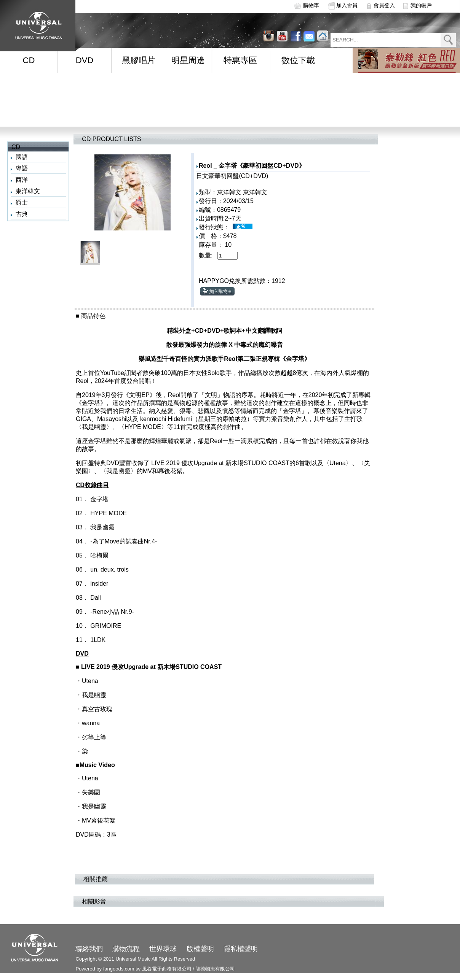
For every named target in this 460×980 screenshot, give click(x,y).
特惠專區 (240, 60)
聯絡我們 (89, 949)
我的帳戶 (421, 5)
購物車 (311, 5)
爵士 (22, 203)
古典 (22, 214)
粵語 (22, 168)
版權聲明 (200, 949)
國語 (22, 157)
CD (29, 60)
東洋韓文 (28, 191)
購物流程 (126, 949)
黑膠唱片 (139, 60)
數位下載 (298, 60)
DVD (85, 60)
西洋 (22, 180)
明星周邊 (188, 60)
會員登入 (384, 5)
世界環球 (163, 949)
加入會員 (347, 5)
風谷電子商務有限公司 (167, 969)
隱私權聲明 (241, 949)
